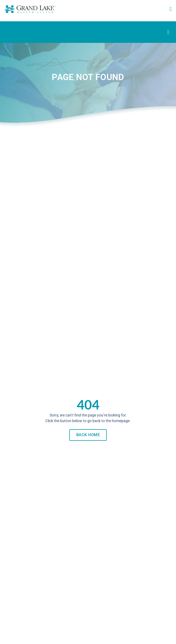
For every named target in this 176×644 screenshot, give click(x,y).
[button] (171, 9)
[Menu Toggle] (168, 32)
